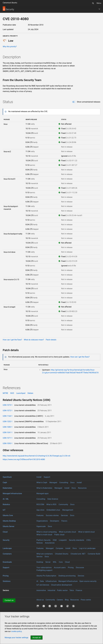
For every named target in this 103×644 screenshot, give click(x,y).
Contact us (9, 600)
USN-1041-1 (8, 432)
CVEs (88, 540)
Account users (60, 568)
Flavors (64, 521)
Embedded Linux (53, 510)
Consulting (64, 483)
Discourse (80, 568)
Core (61, 562)
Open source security (88, 581)
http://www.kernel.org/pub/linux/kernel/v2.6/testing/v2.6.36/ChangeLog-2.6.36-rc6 (36, 456)
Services (64, 515)
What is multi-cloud (44, 535)
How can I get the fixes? (12, 340)
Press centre (86, 600)
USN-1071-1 (8, 438)
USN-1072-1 (8, 411)
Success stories (52, 515)
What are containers (45, 554)
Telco (72, 590)
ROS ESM (40, 504)
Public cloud (59, 535)
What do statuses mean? (34, 340)
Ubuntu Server (9, 526)
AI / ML (6, 499)
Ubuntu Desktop (9, 521)
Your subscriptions (44, 568)
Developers (55, 521)
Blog (67, 600)
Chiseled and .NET (78, 554)
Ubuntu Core (8, 515)
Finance (79, 590)
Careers (60, 600)
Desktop (40, 562)
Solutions (7, 581)
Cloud (5, 532)
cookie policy (16, 631)
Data (42, 581)
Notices (40, 543)
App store (40, 510)
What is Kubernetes (44, 488)
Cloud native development (62, 585)
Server (48, 562)
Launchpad (21, 393)
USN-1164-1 (8, 416)
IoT (4, 510)
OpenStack (7, 477)
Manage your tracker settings (17, 638)
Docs (72, 483)
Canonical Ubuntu (10, 3)
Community (63, 504)
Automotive (41, 590)
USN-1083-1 (8, 427)
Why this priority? (10, 47)
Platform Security (43, 540)
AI (37, 581)
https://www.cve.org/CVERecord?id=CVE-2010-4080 (24, 459)
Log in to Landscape (87, 548)
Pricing (71, 568)
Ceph (5, 483)
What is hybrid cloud (86, 532)
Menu (99, 3)
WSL (55, 562)
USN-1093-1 (8, 443)
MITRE (5, 393)
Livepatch (63, 540)
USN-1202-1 (8, 422)
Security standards (77, 540)
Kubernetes (7, 488)
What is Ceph (42, 483)
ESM (55, 540)
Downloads (7, 562)
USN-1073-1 (8, 405)
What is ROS (51, 504)
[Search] (93, 3)
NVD (12, 393)
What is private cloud (67, 532)
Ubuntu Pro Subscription (46, 576)
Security (6, 540)
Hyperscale (41, 526)
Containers (7, 554)
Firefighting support (44, 570)
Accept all (37, 638)
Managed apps (42, 493)
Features (40, 515)
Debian (30, 393)
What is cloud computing (47, 532)
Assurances (50, 543)
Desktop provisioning (67, 576)
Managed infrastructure (12, 493)
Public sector (62, 590)
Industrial (51, 590)
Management (68, 510)
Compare (59, 548)
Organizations (42, 521)
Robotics (6, 504)
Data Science (53, 499)
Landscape (7, 548)
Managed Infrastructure (68, 581)
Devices (81, 576)
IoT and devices (43, 585)
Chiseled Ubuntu (62, 554)
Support (47, 477)
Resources (82, 488)
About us (40, 600)
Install (39, 477)
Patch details (51, 340)
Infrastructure (51, 581)
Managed (53, 483)
